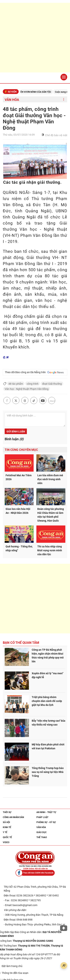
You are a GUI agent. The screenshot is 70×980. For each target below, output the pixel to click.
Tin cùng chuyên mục (21, 450)
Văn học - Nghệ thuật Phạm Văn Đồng (27, 389)
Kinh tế (7, 827)
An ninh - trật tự (46, 812)
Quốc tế (7, 837)
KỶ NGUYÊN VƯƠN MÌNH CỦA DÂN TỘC (35, 92)
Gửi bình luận (16, 431)
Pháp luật (42, 817)
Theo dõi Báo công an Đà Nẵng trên (34, 372)
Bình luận (14, 439)
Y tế (5, 832)
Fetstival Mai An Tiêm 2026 (19, 477)
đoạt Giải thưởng (52, 384)
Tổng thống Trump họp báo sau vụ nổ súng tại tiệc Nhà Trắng (48, 772)
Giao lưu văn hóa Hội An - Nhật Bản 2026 (18, 511)
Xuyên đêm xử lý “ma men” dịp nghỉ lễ (48, 675)
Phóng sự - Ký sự (46, 822)
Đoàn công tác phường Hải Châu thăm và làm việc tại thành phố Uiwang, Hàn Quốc (51, 515)
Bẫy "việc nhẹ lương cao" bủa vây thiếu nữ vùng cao (49, 723)
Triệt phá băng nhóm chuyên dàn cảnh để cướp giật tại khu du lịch (47, 701)
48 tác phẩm (16, 384)
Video (6, 842)
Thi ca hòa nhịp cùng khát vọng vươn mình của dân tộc (50, 550)
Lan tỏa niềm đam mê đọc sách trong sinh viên (50, 479)
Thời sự (7, 812)
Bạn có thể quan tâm (21, 643)
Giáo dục (42, 832)
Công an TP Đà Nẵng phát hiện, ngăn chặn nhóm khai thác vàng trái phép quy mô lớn (48, 656)
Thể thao (42, 837)
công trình (33, 384)
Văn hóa (12, 100)
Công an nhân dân (13, 817)
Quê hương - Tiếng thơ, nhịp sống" (19, 548)
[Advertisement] (35, 38)
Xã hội (6, 822)
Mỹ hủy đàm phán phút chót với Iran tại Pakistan (48, 746)
